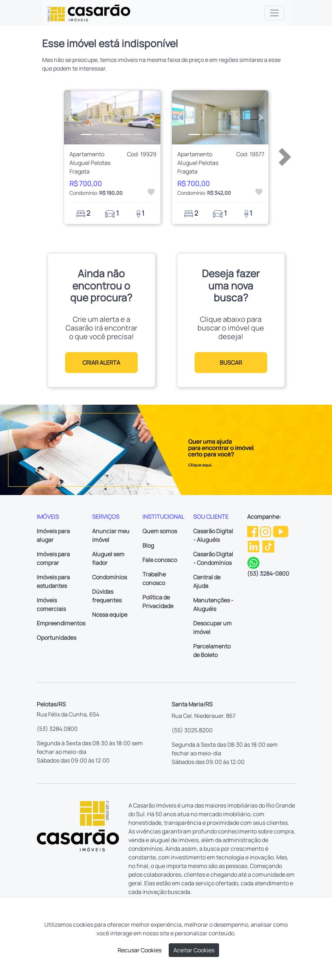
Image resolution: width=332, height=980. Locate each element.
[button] (71, 118)
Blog (148, 545)
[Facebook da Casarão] (253, 531)
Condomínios (110, 577)
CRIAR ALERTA (101, 363)
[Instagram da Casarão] (266, 531)
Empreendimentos (61, 623)
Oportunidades (56, 638)
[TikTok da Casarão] (268, 546)
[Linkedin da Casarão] (254, 546)
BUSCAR (231, 363)
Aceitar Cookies (194, 950)
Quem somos (160, 531)
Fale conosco (160, 560)
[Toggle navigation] (274, 13)
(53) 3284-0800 (268, 574)
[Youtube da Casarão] (281, 531)
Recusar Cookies (140, 950)
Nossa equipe (110, 615)
